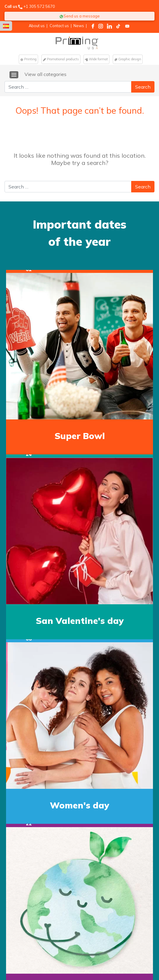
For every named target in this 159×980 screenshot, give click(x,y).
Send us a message (79, 16)
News (79, 26)
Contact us (59, 26)
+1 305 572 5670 (39, 6)
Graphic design (128, 59)
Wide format (96, 59)
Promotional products (61, 59)
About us (37, 26)
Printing (28, 59)
